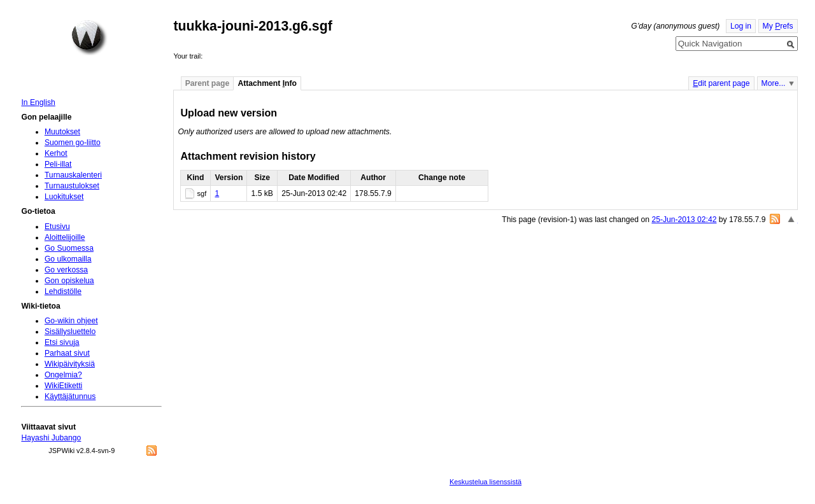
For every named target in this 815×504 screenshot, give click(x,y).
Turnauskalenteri (73, 175)
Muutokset (62, 132)
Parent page (208, 83)
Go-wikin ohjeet (71, 321)
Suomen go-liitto (73, 143)
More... (774, 83)
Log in (741, 26)
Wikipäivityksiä (70, 364)
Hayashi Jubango (51, 438)
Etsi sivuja (62, 342)
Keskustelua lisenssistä (485, 482)
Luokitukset (64, 197)
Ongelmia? (63, 375)
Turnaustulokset (72, 186)
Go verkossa (66, 270)
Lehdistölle (63, 291)
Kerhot (56, 153)
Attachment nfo (267, 83)
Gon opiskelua (69, 281)
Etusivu (57, 227)
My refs (778, 26)
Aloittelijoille (65, 237)
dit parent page (721, 83)
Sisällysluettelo (70, 332)
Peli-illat (58, 164)
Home (89, 38)
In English (38, 102)
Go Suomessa (69, 248)
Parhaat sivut (67, 353)
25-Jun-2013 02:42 (684, 220)
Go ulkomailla (68, 259)
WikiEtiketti (63, 386)
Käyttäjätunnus (70, 396)
